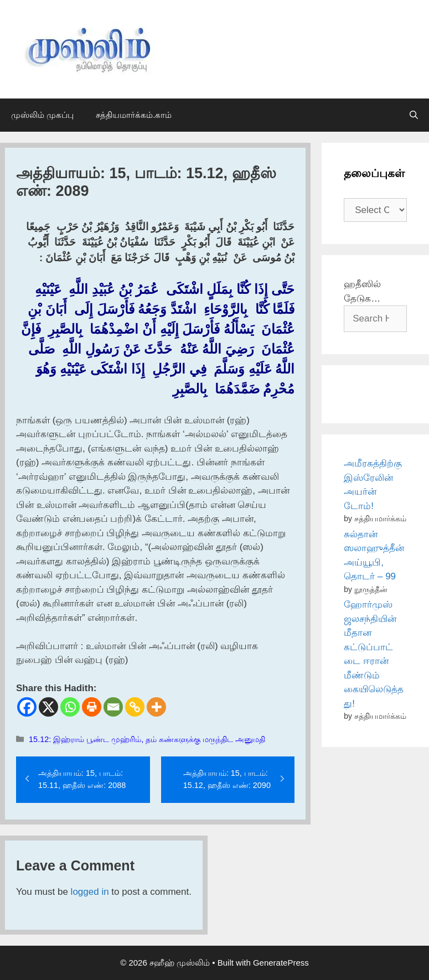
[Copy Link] (135, 707)
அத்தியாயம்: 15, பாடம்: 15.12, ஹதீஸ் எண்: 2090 (227, 779)
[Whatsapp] (70, 707)
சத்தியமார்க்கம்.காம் (134, 115)
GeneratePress (281, 963)
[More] (156, 707)
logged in (90, 892)
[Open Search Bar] (414, 115)
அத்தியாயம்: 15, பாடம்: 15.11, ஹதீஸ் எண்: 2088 (82, 779)
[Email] (113, 707)
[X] (48, 707)
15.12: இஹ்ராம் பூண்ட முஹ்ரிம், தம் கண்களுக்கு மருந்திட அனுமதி (147, 739)
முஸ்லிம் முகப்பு (42, 115)
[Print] (92, 707)
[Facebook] (27, 707)
